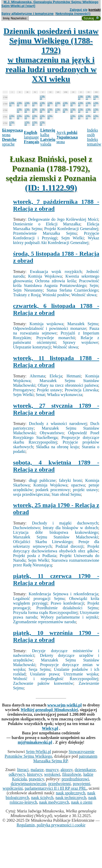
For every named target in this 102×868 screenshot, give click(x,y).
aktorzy (67, 770)
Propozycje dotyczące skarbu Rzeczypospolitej (56, 440)
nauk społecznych (71, 793)
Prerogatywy (24, 390)
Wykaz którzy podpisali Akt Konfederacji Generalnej (56, 240)
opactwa (78, 485)
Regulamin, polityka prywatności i (51, 825)
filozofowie (72, 774)
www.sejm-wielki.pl (65, 705)
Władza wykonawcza (64, 395)
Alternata (37, 376)
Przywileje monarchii (56, 338)
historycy (35, 774)
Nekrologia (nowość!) (73, 14)
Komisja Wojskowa (45, 276)
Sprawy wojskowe (80, 342)
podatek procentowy (53, 490)
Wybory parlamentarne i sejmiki (69, 617)
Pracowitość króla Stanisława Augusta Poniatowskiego (56, 283)
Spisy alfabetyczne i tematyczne (27, 14)
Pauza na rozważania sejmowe (56, 331)
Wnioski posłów (56, 295)
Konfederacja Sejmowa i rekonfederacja (63, 594)
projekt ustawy (86, 490)
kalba (48, 132)
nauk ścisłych (42, 798)
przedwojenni (60, 784)
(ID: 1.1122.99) (51, 188)
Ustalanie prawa (44, 674)
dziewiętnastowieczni (29, 784)
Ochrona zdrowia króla (56, 281)
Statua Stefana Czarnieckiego (72, 290)
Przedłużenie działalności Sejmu (67, 608)
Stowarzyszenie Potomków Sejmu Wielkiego (50, 754)
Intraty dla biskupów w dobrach (70, 528)
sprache (9, 142)
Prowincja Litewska (81, 390)
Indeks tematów (94, 142)
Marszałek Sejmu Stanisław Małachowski (56, 537)
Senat (40, 395)
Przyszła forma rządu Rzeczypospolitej (45, 612)
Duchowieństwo (27, 528)
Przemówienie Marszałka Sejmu (45, 233)
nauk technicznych (71, 798)
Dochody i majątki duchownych (65, 523)
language (31, 135)
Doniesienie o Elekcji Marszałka (47, 224)
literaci (23, 770)
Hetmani (74, 376)
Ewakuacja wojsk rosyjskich (56, 272)
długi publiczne (42, 480)
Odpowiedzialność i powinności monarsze (50, 328)
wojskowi (52, 774)
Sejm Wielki (73, 238)
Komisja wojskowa (46, 324)
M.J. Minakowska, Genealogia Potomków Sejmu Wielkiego (51, 2)
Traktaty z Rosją (27, 295)
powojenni (82, 784)
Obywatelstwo (52, 433)
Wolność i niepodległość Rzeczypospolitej (56, 679)
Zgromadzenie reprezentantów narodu (44, 622)
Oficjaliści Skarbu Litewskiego (43, 542)
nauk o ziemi (82, 802)
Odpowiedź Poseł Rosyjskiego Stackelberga (56, 435)
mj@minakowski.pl (35, 742)
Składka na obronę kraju (57, 447)
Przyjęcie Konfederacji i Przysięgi (56, 236)
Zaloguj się (79, 10)
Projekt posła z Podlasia (35, 556)
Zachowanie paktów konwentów (43, 683)
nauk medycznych (54, 802)
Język (67, 132)
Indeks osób (93, 132)
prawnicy (36, 779)
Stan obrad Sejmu (66, 494)
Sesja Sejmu (39, 669)
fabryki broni (70, 480)
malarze (37, 770)
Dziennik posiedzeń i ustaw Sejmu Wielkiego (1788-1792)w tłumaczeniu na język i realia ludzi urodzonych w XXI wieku (51, 55)
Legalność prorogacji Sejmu (39, 599)
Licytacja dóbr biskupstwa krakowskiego (56, 532)
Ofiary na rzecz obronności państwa (68, 385)
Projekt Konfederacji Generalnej (71, 229)
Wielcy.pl (50, 728)
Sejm (94, 285)
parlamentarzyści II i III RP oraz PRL (56, 788)
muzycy (52, 770)
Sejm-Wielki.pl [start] (18, 6)
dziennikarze (85, 770)
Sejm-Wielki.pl (39, 752)
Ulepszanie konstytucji (32, 347)
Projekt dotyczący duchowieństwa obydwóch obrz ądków (56, 549)
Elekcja (56, 376)
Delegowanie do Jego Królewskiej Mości (63, 219)
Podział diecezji (69, 546)
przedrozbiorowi (75, 779)
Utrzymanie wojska (81, 674)
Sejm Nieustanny (28, 290)
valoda (48, 142)
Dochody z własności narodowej (58, 424)
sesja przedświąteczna (31, 494)
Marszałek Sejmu (83, 324)
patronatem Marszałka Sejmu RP (65, 759)
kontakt (95, 10)
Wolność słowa (84, 295)
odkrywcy (17, 774)
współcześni (13, 788)
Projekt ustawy (49, 390)
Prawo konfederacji (67, 603)
